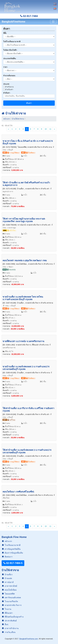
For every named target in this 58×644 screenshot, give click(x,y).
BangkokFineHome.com (29, 639)
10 (46, 129)
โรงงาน (7, 609)
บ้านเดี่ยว (7, 575)
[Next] (54, 129)
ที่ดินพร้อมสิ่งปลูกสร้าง (13, 617)
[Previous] (8, 129)
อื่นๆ (5, 624)
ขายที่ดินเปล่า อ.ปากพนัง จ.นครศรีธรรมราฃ (23, 341)
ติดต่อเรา (7, 557)
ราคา (5, 67)
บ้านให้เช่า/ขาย (14, 113)
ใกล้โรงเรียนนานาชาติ (12, 42)
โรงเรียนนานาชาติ (11, 545)
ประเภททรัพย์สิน (10, 59)
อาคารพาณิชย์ (10, 586)
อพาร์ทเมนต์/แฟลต (12, 598)
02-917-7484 (29, 16)
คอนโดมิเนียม (9, 590)
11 (50, 129)
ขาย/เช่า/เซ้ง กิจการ (12, 605)
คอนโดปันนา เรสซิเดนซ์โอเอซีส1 (18, 492)
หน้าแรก (7, 119)
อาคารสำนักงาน (10, 628)
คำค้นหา (7, 93)
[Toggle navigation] (53, 22)
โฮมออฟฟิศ (8, 594)
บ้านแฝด (7, 578)
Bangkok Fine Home (14, 537)
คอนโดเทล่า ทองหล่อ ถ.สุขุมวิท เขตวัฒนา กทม (25, 260)
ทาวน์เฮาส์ (8, 582)
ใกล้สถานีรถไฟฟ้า (10, 50)
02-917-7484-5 (13, 563)
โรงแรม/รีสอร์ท (10, 601)
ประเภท (6, 84)
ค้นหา (29, 103)
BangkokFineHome (13, 22)
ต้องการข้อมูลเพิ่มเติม (13, 553)
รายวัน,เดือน (9, 632)
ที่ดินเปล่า (7, 613)
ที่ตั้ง (5, 33)
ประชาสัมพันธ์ (9, 621)
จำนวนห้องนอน (9, 76)
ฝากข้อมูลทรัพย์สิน (11, 549)
